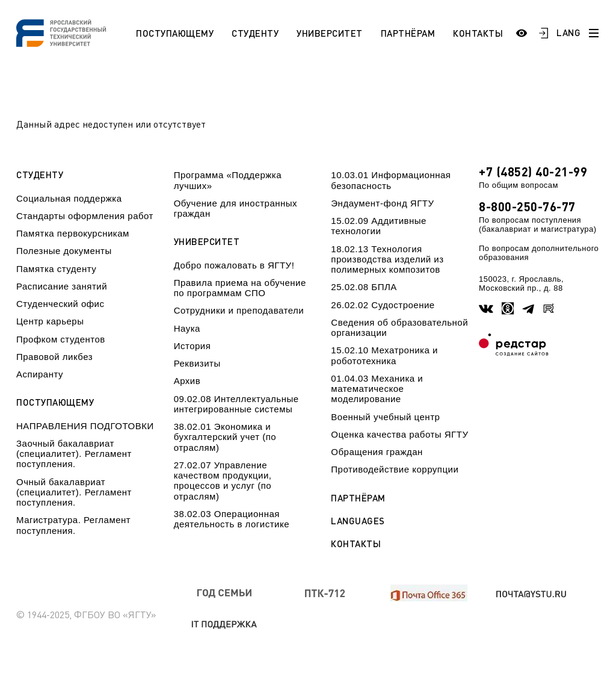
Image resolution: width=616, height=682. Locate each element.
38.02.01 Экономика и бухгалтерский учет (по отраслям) (225, 437)
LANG (568, 33)
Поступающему (175, 33)
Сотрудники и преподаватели (239, 310)
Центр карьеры (50, 321)
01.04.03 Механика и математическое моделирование (377, 389)
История (192, 346)
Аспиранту (40, 374)
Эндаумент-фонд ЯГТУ (382, 203)
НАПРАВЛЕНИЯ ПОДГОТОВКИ (85, 426)
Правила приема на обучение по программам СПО (240, 288)
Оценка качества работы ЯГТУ (399, 434)
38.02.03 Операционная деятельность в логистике (232, 519)
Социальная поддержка (69, 198)
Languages (358, 521)
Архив (187, 381)
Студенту (255, 33)
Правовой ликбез (54, 357)
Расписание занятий (62, 286)
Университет (330, 33)
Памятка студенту (56, 269)
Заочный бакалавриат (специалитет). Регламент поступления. (74, 454)
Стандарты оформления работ (85, 216)
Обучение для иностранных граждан (236, 208)
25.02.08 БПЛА (364, 287)
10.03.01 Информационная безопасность (391, 180)
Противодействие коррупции (395, 469)
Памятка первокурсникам (73, 233)
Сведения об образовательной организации (399, 327)
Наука (187, 328)
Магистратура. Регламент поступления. (73, 525)
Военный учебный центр (385, 417)
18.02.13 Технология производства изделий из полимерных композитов (387, 259)
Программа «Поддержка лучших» (228, 180)
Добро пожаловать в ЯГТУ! (234, 265)
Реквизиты (197, 363)
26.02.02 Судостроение (383, 305)
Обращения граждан (377, 452)
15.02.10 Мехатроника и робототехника (384, 355)
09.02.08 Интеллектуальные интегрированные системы (236, 404)
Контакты (478, 33)
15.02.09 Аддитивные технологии (379, 226)
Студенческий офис (60, 304)
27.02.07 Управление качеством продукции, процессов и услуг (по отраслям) (223, 481)
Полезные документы (64, 251)
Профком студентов (61, 339)
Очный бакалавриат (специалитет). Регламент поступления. (74, 492)
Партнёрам (408, 33)
